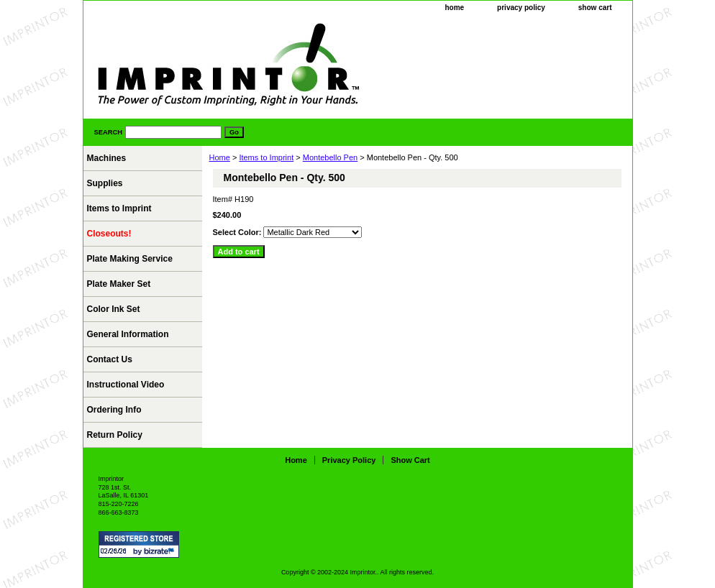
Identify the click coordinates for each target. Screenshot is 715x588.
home (454, 8)
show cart (595, 8)
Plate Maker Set (119, 284)
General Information (128, 334)
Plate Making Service (130, 259)
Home (220, 157)
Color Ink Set (114, 309)
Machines (107, 158)
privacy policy (521, 8)
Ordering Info (114, 410)
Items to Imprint (266, 157)
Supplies (105, 183)
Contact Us (110, 359)
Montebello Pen (330, 157)
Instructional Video (126, 385)
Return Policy (115, 435)
